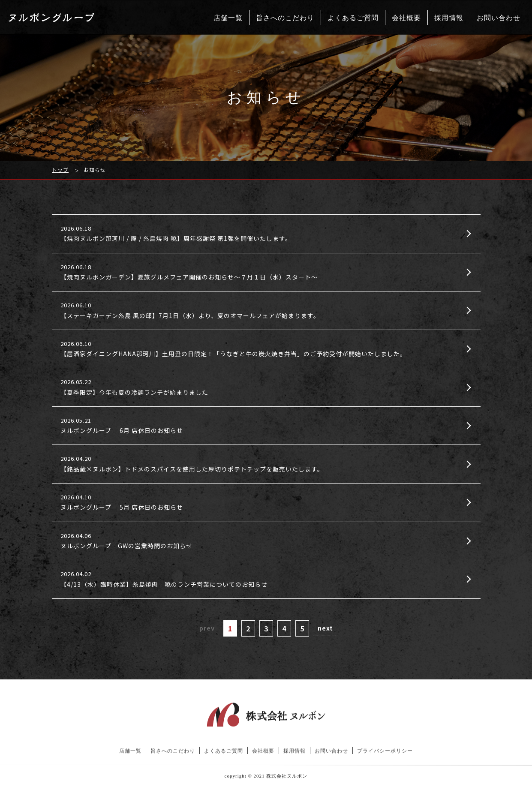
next (325, 628)
